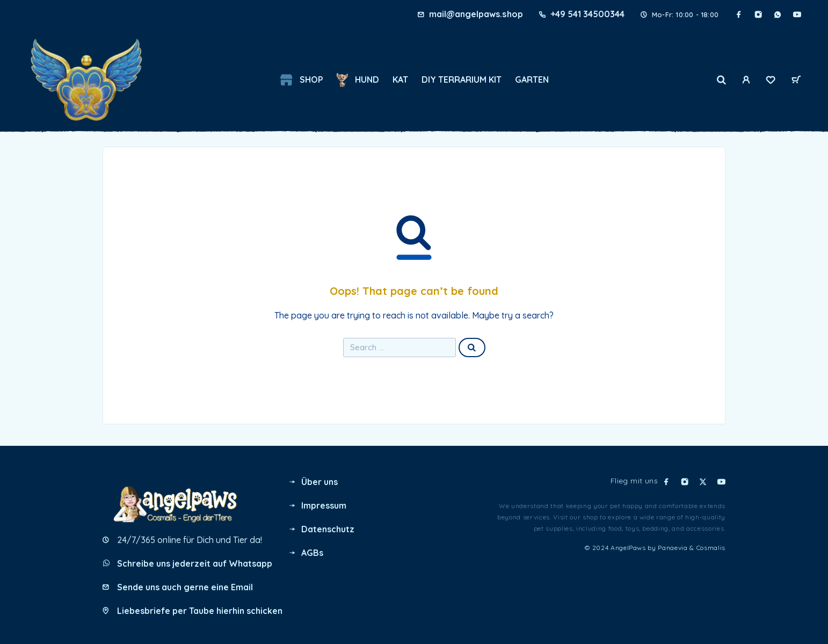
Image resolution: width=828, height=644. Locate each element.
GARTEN (532, 79)
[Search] (721, 80)
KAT (400, 79)
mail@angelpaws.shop (476, 14)
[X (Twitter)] (703, 482)
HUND (358, 80)
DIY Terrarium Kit (462, 79)
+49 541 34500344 (587, 14)
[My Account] (746, 80)
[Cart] (796, 81)
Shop (302, 80)
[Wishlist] (771, 81)
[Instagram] (758, 15)
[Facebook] (739, 15)
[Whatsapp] (778, 15)
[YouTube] (797, 15)
